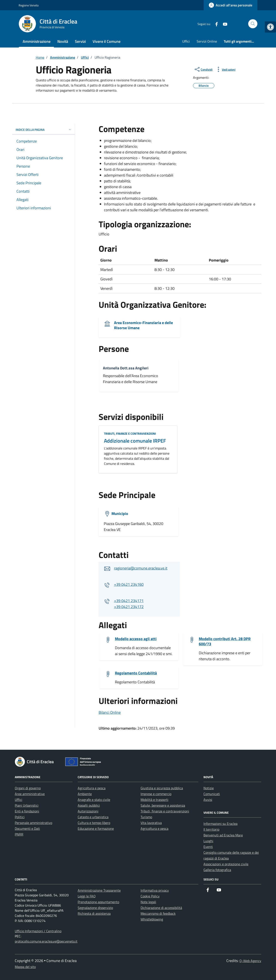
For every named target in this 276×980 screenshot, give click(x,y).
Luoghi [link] (208, 841)
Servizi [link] (80, 41)
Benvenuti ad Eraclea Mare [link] (223, 835)
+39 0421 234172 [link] (129, 607)
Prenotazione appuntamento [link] (98, 902)
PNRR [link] (19, 834)
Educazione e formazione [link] (96, 828)
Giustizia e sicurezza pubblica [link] (162, 788)
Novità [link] (63, 41)
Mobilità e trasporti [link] (154, 800)
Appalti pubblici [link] (89, 805)
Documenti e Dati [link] (27, 828)
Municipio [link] (120, 513)
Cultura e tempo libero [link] (94, 823)
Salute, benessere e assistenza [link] (163, 805)
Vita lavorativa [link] (151, 823)
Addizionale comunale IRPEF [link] (135, 441)
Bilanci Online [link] (110, 712)
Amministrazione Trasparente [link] (99, 890)
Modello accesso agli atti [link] (136, 639)
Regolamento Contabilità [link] (136, 673)
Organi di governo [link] (28, 788)
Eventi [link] (208, 847)
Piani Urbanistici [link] (27, 805)
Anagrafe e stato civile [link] (94, 800)
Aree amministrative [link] (30, 794)
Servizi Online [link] (207, 41)
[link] (270, 27)
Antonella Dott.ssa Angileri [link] (126, 368)
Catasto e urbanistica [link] (93, 817)
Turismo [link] (146, 817)
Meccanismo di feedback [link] (158, 913)
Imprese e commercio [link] (156, 794)
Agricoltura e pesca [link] (92, 788)
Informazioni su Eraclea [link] (220, 824)
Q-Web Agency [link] (250, 961)
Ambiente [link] (85, 794)
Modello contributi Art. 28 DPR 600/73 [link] (225, 641)
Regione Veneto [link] (29, 5)
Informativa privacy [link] (155, 890)
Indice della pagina (44, 130)
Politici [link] (20, 817)
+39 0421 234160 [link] (129, 584)
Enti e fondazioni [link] (27, 811)
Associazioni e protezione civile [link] (226, 864)
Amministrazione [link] (37, 41)
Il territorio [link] (211, 829)
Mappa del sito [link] (25, 967)
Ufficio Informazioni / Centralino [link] (38, 931)
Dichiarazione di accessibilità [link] (161, 908)
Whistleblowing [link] (152, 919)
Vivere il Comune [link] (107, 41)
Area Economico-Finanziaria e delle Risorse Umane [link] (143, 325)
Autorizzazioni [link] (88, 811)
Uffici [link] (186, 41)
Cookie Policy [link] (150, 896)
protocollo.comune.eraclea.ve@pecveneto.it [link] (46, 941)
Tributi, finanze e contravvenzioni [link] (130, 433)
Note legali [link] (148, 902)
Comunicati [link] (212, 794)
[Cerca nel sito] (253, 24)
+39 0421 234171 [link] (129, 601)
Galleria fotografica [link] (217, 870)
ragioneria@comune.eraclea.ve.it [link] (141, 568)
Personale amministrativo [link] (33, 823)
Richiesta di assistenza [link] (94, 913)
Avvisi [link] (208, 800)
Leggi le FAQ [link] (87, 896)
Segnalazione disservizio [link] (95, 908)
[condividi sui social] (203, 69)
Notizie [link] (209, 788)
